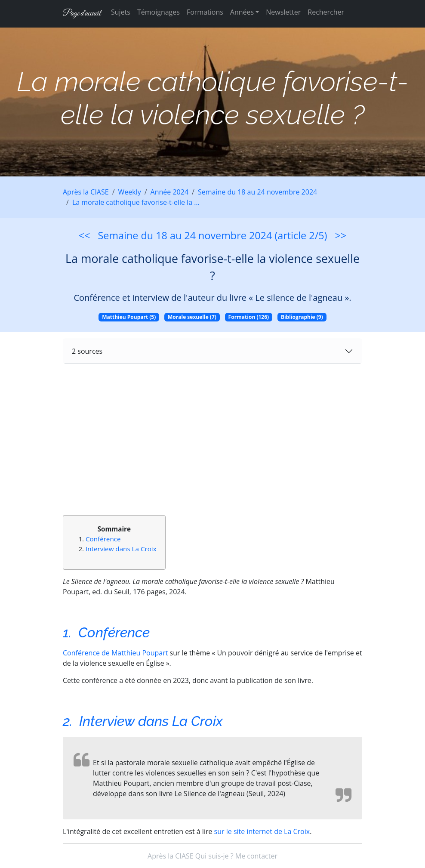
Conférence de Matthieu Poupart (115, 653)
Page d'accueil (82, 14)
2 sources (87, 351)
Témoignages (159, 12)
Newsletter (283, 12)
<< (85, 235)
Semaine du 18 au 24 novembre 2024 (257, 192)
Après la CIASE (86, 192)
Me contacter (256, 856)
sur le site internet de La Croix (262, 831)
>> (341, 235)
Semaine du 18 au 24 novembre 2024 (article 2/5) (213, 235)
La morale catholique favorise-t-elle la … (136, 202)
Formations (205, 12)
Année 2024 (169, 192)
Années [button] (242, 12)
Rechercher (326, 12)
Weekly (130, 192)
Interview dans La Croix (121, 549)
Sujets (121, 12)
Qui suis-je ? (214, 856)
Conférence (103, 539)
